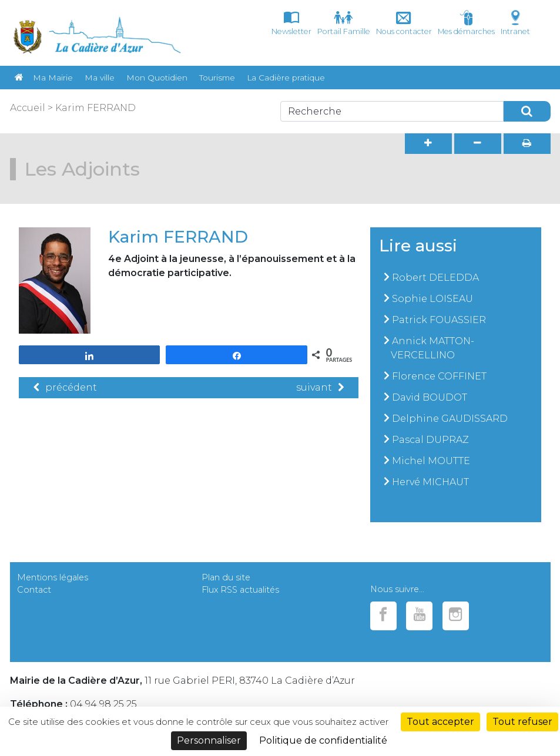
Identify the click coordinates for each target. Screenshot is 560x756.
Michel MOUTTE (431, 461)
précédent (65, 387)
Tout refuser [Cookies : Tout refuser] (522, 722)
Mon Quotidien (157, 78)
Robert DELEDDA (435, 278)
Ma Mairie (53, 78)
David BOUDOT (430, 397)
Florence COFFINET (439, 376)
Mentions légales (53, 577)
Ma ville (100, 78)
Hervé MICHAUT (430, 482)
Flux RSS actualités (240, 590)
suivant (320, 387)
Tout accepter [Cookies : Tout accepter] (440, 722)
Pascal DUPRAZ (430, 440)
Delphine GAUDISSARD (450, 419)
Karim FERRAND (95, 108)
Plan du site (226, 577)
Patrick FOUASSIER (439, 320)
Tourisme (217, 78)
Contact (34, 590)
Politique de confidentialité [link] (323, 740)
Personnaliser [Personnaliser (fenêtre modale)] (209, 740)
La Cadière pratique (286, 78)
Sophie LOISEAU (432, 299)
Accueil (28, 108)
